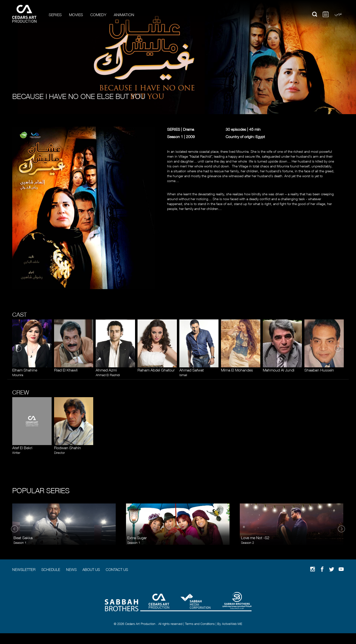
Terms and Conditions (200, 623)
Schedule (51, 569)
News (71, 569)
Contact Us (117, 569)
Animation (124, 14)
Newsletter (24, 569)
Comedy (98, 14)
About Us (91, 569)
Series (55, 14)
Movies (76, 14)
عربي (338, 13)
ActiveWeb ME (232, 623)
